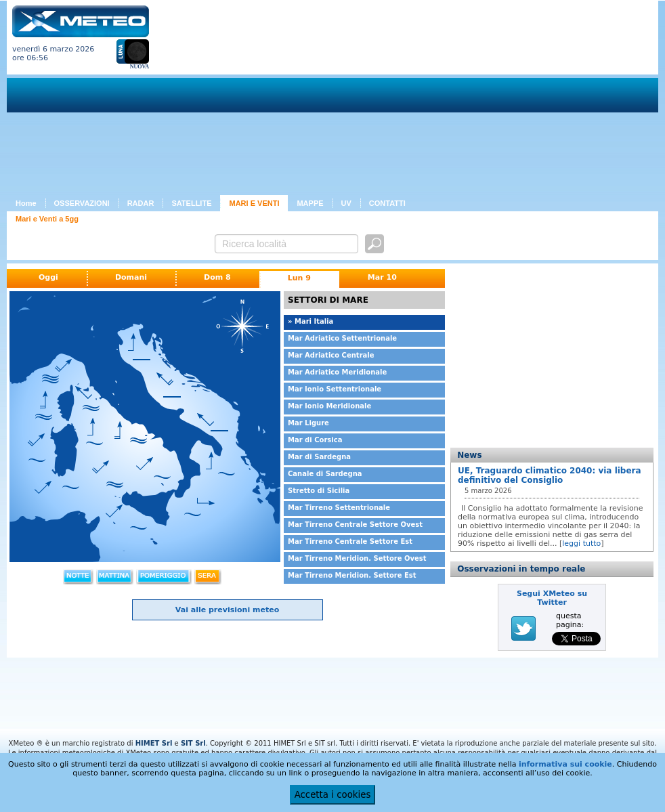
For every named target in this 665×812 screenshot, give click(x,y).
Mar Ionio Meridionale (329, 406)
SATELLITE (191, 203)
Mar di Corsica (315, 440)
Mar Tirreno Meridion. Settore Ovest (357, 558)
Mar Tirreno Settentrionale (339, 508)
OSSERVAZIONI (82, 203)
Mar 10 (382, 277)
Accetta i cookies (333, 795)
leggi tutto (581, 543)
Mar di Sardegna (319, 457)
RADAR (141, 203)
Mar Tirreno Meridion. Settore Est (352, 575)
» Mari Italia (310, 321)
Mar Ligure (308, 423)
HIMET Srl (154, 743)
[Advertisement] (343, 100)
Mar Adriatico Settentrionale (342, 338)
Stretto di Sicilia (319, 491)
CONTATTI (387, 203)
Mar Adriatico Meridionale (337, 372)
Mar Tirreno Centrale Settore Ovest (355, 525)
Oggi (48, 277)
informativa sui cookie (565, 764)
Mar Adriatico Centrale (331, 355)
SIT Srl (193, 743)
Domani (131, 277)
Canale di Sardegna (325, 474)
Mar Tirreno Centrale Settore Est (350, 541)
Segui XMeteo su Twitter (552, 598)
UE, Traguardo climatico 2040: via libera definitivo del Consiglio (550, 475)
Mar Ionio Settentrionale (335, 389)
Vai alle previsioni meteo (227, 610)
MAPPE (310, 203)
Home (26, 203)
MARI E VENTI (254, 203)
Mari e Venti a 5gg (47, 219)
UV (346, 203)
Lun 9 (299, 278)
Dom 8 (217, 277)
